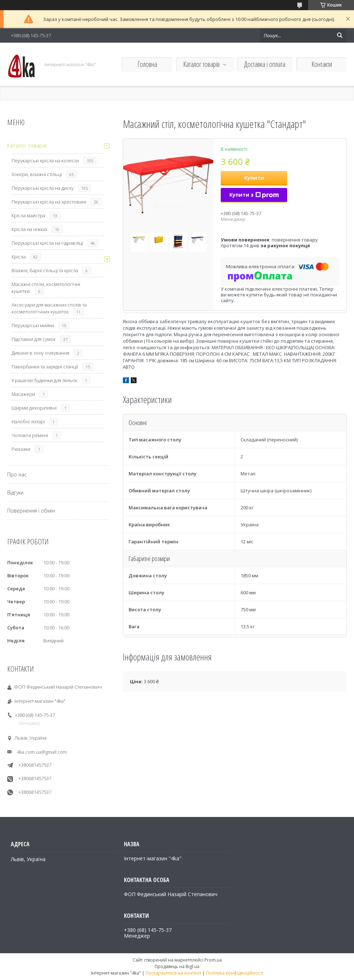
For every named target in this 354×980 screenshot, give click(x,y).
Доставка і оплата (265, 64)
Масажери (23, 394)
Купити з (254, 195)
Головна (147, 64)
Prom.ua (213, 960)
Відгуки (15, 493)
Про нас (17, 474)
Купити (254, 178)
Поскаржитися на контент (173, 973)
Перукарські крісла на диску (43, 188)
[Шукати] (340, 35)
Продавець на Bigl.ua (177, 966)
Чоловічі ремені (30, 435)
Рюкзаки (21, 449)
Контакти (322, 64)
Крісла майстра (28, 215)
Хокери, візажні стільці (37, 174)
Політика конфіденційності (235, 973)
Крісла (19, 257)
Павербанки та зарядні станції (45, 367)
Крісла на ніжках (29, 229)
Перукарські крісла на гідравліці (47, 243)
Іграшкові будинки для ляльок (44, 380)
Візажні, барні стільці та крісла (45, 270)
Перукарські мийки (33, 325)
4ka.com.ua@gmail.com (42, 752)
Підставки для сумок (34, 339)
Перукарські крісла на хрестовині (49, 202)
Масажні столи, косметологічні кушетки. (46, 288)
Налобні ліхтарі (28, 421)
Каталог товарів (201, 64)
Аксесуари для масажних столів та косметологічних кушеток (49, 308)
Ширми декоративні (34, 408)
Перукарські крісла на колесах (45, 161)
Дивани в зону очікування (40, 353)
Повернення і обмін (31, 511)
